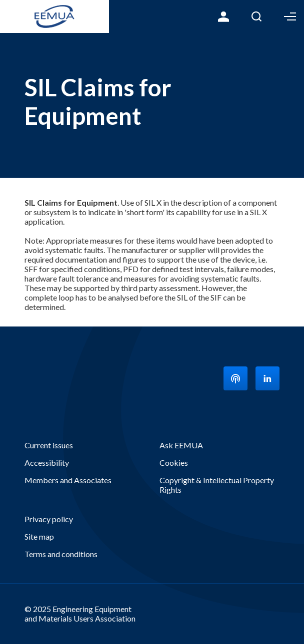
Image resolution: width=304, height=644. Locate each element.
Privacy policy (49, 519)
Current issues (49, 445)
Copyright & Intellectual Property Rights (217, 485)
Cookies (174, 463)
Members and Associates (68, 480)
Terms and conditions (61, 554)
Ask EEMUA (181, 445)
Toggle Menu (290, 16)
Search (256, 16)
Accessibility (47, 463)
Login (223, 16)
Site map (39, 536)
